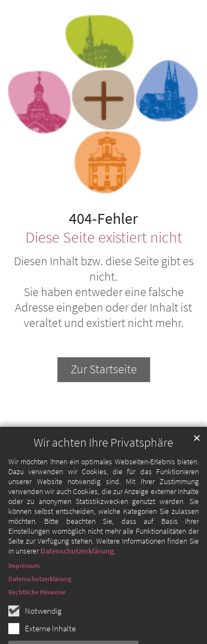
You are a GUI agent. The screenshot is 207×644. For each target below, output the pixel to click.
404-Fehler (104, 219)
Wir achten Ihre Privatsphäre (104, 460)
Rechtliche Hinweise (37, 610)
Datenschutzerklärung (77, 568)
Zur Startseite (104, 369)
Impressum (24, 583)
